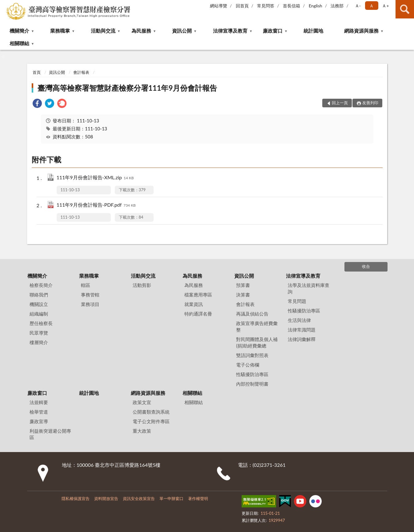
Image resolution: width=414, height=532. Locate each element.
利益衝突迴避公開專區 (50, 434)
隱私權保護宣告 (76, 498)
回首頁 (242, 6)
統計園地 (313, 31)
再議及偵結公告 (252, 314)
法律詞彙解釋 (302, 339)
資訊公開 (182, 31)
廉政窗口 (273, 31)
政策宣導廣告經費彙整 (257, 326)
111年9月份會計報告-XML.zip (95, 178)
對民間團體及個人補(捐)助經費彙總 (257, 342)
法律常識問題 (302, 330)
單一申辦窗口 (171, 498)
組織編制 (39, 314)
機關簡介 (19, 31)
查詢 (405, 9)
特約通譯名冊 (198, 314)
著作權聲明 (198, 498)
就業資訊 (194, 304)
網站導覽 (219, 6)
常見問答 (266, 6)
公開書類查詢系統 (151, 412)
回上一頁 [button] (340, 103)
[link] (37, 104)
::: (5, 5)
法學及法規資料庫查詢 (309, 288)
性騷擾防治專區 (252, 374)
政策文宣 (142, 402)
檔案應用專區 (198, 295)
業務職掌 (60, 31)
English (316, 6)
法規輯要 (39, 402)
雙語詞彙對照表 (252, 355)
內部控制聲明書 (252, 384)
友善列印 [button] (370, 103)
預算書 (243, 285)
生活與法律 (299, 320)
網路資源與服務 (361, 31)
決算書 (243, 295)
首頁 (37, 72)
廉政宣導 (39, 421)
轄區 (86, 285)
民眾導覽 (39, 333)
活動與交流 (103, 31)
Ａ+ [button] (385, 6)
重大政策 (142, 431)
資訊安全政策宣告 (139, 498)
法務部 (337, 6)
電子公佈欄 (248, 365)
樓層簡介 (39, 342)
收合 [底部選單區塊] (366, 266)
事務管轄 (90, 295)
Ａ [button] (372, 6)
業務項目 (90, 304)
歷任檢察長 (41, 323)
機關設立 (39, 304)
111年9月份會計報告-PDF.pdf (96, 205)
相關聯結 (19, 43)
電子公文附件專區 (151, 421)
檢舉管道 (39, 412)
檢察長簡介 (41, 285)
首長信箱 (291, 6)
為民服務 (141, 31)
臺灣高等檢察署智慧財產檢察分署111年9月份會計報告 (127, 88)
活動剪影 (142, 285)
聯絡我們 (39, 295)
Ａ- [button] (358, 6)
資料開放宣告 (106, 498)
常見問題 (297, 301)
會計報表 (81, 72)
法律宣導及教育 (230, 31)
